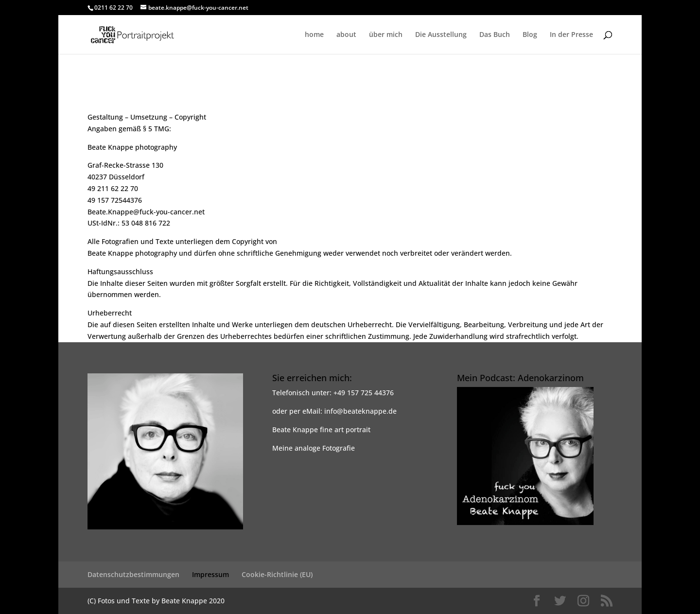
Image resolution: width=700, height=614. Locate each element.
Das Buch (495, 35)
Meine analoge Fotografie (314, 448)
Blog (530, 35)
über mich (386, 35)
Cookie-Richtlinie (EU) (277, 574)
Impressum (210, 574)
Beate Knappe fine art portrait (321, 430)
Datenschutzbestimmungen (133, 574)
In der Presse (571, 35)
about (346, 35)
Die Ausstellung (441, 35)
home (314, 35)
